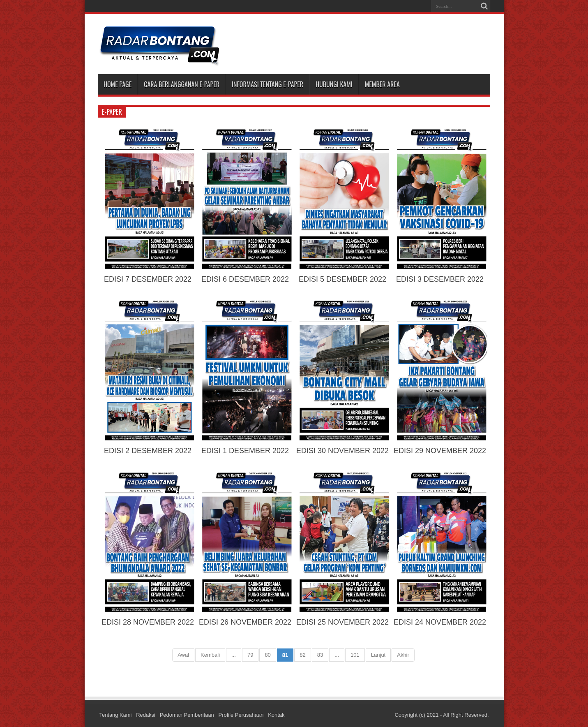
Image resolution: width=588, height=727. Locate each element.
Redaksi (146, 715)
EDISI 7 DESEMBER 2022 (148, 279)
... (234, 655)
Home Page (118, 84)
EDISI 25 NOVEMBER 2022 (342, 622)
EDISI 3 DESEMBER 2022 (440, 279)
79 (250, 655)
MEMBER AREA (382, 84)
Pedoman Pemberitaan (188, 715)
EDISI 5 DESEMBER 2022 (342, 279)
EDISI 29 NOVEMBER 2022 (440, 451)
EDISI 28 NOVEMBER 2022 (148, 622)
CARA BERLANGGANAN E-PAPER (182, 84)
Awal (183, 655)
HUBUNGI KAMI (334, 84)
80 (267, 655)
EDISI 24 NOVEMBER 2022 (440, 622)
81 (285, 655)
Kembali (210, 655)
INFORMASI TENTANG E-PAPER (267, 84)
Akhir (403, 655)
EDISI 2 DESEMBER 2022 (148, 451)
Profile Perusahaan (242, 715)
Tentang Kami (116, 715)
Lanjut (378, 655)
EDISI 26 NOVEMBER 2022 (245, 622)
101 (355, 655)
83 (320, 655)
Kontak (277, 715)
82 (302, 655)
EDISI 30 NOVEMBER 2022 (342, 451)
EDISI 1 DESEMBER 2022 (245, 451)
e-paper (112, 112)
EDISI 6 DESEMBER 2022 (245, 279)
